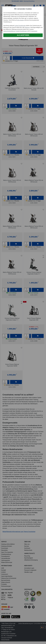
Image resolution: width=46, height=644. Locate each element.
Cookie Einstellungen (20, 26)
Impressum (34, 31)
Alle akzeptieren (23, 35)
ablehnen (27, 27)
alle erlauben (21, 20)
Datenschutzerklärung (9, 31)
